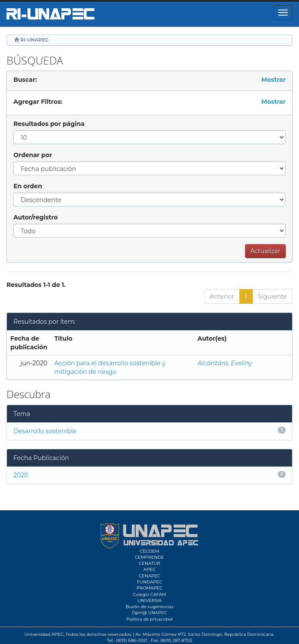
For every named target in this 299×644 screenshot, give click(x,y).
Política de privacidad (149, 619)
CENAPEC (149, 576)
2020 (21, 475)
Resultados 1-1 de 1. (36, 285)
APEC (149, 569)
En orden (28, 186)
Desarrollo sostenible (45, 431)
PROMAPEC (149, 588)
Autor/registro (36, 217)
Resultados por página (49, 124)
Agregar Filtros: (38, 102)
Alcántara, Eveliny (225, 363)
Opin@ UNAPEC (149, 613)
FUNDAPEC (150, 582)
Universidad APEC (44, 634)
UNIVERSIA (149, 601)
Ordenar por (33, 155)
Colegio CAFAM (149, 594)
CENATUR (149, 563)
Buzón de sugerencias (150, 607)
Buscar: (25, 80)
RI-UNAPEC (34, 40)
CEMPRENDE (149, 557)
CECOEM (149, 551)
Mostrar (274, 80)
